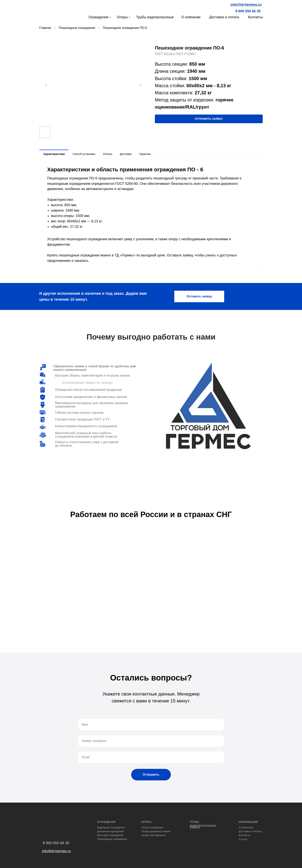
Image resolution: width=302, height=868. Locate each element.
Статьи (243, 839)
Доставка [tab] (126, 154)
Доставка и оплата (224, 17)
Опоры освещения (152, 827)
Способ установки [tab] (84, 154)
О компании (191, 17)
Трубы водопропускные (155, 17)
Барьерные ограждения (111, 827)
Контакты (255, 17)
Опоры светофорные (154, 835)
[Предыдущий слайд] (46, 85)
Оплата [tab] (107, 154)
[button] (209, 119)
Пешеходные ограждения (77, 28)
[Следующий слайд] (140, 85)
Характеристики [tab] (54, 154)
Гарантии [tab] (145, 154)
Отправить (151, 775)
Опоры (122, 17)
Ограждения (99, 17)
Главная (45, 28)
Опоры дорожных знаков (156, 831)
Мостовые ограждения (110, 835)
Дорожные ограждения (110, 831)
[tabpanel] (151, 215)
